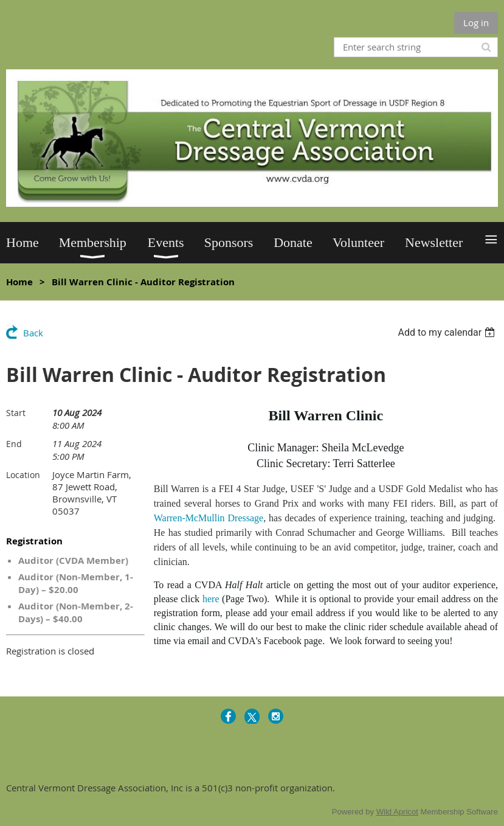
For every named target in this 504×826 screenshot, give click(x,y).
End (14, 444)
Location (23, 475)
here (211, 599)
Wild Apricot (397, 812)
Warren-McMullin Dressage (209, 518)
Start (16, 413)
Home (19, 282)
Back (33, 333)
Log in (476, 23)
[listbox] (448, 332)
